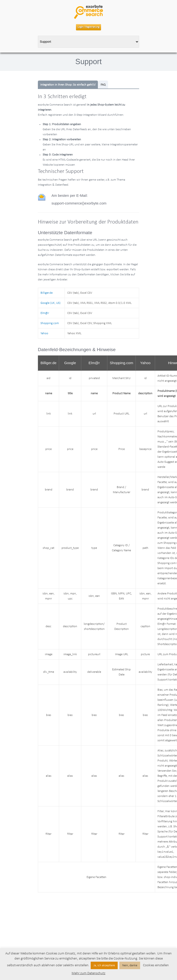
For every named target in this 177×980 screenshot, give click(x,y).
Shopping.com (50, 323)
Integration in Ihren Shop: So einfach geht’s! (68, 85)
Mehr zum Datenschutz (88, 973)
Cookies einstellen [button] (156, 965)
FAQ (103, 85)
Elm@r (45, 313)
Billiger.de (47, 293)
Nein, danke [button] (130, 965)
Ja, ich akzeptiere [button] (104, 965)
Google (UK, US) (51, 303)
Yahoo (44, 333)
